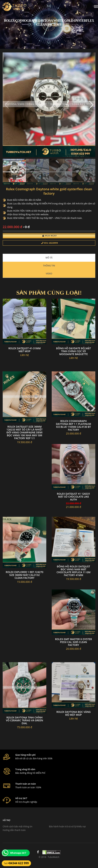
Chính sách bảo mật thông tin (17, 826)
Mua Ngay (50, 236)
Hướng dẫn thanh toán (14, 830)
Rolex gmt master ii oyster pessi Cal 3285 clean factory (73, 642)
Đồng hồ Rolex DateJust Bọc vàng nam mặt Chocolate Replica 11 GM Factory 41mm (73, 571)
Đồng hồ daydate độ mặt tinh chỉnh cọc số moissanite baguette (74, 351)
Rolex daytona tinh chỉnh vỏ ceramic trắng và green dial (24, 720)
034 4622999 (50, 243)
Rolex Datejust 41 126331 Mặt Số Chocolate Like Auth (74, 497)
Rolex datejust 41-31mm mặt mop (24, 350)
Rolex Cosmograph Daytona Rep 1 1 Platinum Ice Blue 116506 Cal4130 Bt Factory (74, 425)
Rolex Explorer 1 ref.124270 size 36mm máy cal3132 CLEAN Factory (25, 575)
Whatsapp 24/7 (18, 853)
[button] (91, 105)
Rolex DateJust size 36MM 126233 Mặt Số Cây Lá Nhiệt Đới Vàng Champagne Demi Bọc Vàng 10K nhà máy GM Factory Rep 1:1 (24, 432)
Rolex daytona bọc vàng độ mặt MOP (73, 713)
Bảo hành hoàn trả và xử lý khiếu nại (67, 826)
